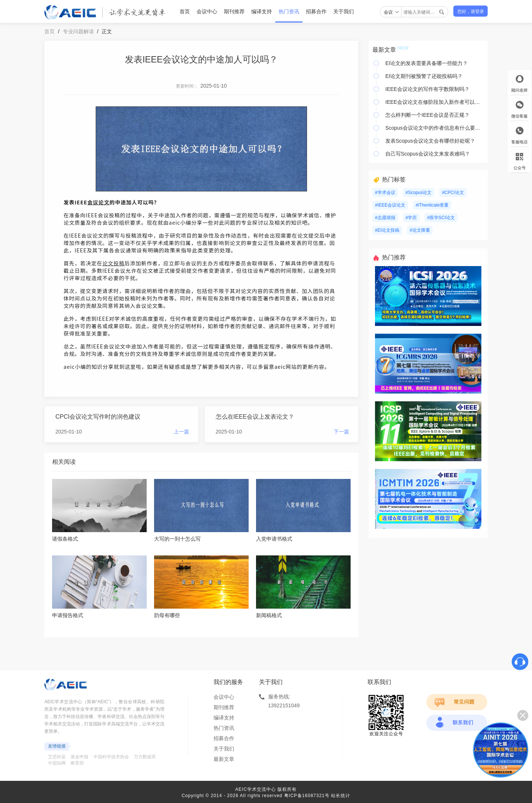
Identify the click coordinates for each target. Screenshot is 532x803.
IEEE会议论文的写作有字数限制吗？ (427, 89)
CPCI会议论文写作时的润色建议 (98, 417)
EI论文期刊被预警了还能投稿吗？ (424, 76)
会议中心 (207, 11)
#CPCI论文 (453, 193)
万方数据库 (145, 757)
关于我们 (344, 11)
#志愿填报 (385, 218)
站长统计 (341, 796)
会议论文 (98, 202)
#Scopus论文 (419, 193)
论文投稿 (113, 263)
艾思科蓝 (57, 757)
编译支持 (262, 11)
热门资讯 (289, 11)
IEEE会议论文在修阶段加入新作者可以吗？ (435, 102)
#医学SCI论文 (441, 218)
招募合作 (316, 11)
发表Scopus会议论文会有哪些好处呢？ (430, 141)
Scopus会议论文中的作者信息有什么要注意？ (435, 128)
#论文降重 (420, 230)
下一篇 (341, 432)
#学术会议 (385, 193)
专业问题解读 (78, 31)
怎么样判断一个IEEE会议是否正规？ (427, 115)
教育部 (77, 763)
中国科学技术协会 (111, 757)
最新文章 (224, 759)
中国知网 (57, 763)
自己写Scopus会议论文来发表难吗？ (428, 154)
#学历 (411, 218)
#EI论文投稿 (387, 230)
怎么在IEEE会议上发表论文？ (255, 417)
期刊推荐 (234, 11)
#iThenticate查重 (432, 205)
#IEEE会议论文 (390, 205)
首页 (185, 11)
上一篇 (181, 432)
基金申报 (79, 757)
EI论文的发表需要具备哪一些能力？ (427, 63)
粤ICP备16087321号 (307, 796)
